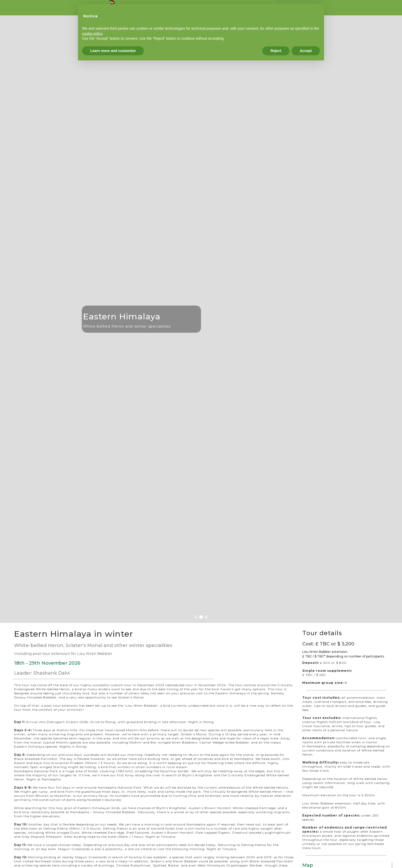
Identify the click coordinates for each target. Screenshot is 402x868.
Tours (156, 8)
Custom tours (184, 8)
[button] (10, 319)
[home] (99, 7)
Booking (263, 8)
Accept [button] (306, 854)
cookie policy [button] (92, 837)
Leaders (238, 8)
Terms (311, 8)
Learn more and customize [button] (113, 854)
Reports (213, 8)
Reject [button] (276, 854)
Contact (288, 8)
